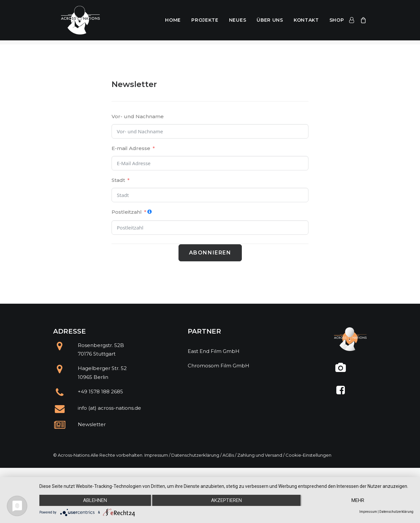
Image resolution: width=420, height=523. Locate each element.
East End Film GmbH (214, 351)
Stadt (118, 180)
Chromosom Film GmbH (219, 366)
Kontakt (306, 22)
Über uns (270, 22)
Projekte (205, 22)
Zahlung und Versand (260, 455)
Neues (238, 22)
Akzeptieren (226, 500)
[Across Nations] (76, 22)
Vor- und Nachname (138, 116)
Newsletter (92, 424)
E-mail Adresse (131, 148)
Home (173, 22)
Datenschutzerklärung (195, 455)
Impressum (156, 455)
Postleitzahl (127, 212)
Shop (337, 22)
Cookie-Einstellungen (308, 455)
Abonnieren (210, 253)
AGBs (228, 455)
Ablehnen (95, 500)
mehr (358, 500)
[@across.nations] (340, 370)
